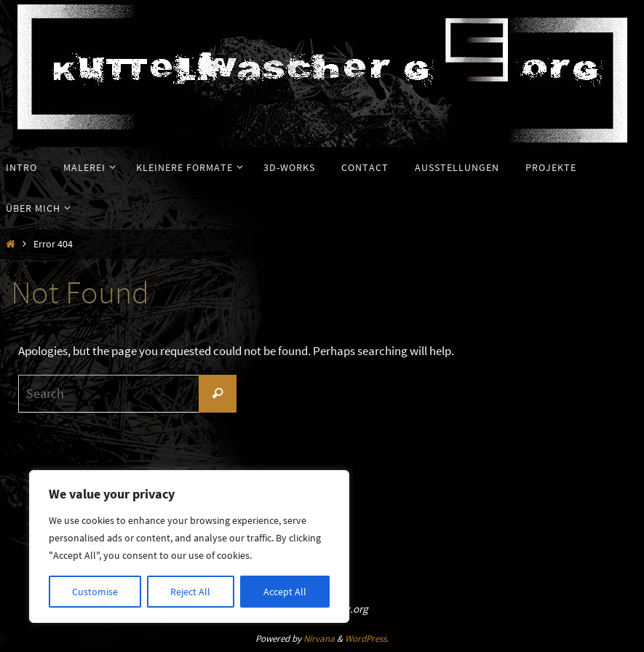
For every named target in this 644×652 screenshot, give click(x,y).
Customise (95, 592)
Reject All (190, 592)
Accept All (285, 592)
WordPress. (367, 639)
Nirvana (319, 639)
